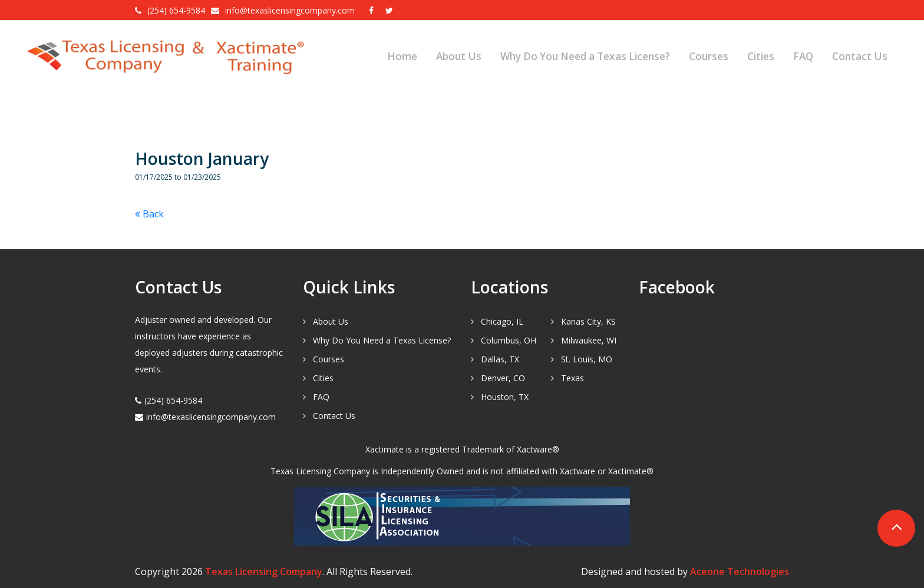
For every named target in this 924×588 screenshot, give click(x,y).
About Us (459, 56)
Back (149, 214)
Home (402, 56)
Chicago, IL (502, 321)
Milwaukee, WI (589, 340)
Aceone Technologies (740, 572)
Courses (709, 56)
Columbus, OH (509, 340)
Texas (572, 378)
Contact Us (860, 56)
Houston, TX (505, 397)
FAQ (803, 56)
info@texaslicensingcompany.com (291, 10)
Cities (761, 56)
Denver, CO (503, 378)
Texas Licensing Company (264, 572)
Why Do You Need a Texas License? (585, 56)
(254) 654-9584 (176, 10)
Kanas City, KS (588, 321)
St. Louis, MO (587, 359)
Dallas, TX (500, 359)
